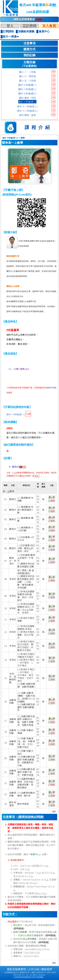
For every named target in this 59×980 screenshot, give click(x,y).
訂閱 (53, 71)
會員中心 (44, 31)
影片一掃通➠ (11, 37)
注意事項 (29, 43)
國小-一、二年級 (27, 72)
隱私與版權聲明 (16, 969)
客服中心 (35, 854)
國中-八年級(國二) (27, 89)
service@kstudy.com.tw (37, 949)
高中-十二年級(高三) (27, 111)
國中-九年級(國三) (27, 93)
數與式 (19, 467)
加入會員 (49, 26)
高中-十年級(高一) (27, 102)
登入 (10, 26)
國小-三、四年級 (27, 76)
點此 (37, 476)
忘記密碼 (29, 26)
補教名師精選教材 (30, 19)
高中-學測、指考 (27, 115)
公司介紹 (34, 969)
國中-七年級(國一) (27, 85)
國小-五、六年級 (27, 81)
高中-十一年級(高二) (27, 106)
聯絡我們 (47, 969)
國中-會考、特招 (27, 98)
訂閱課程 (8, 31)
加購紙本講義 (26, 31)
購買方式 (29, 49)
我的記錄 (29, 55)
